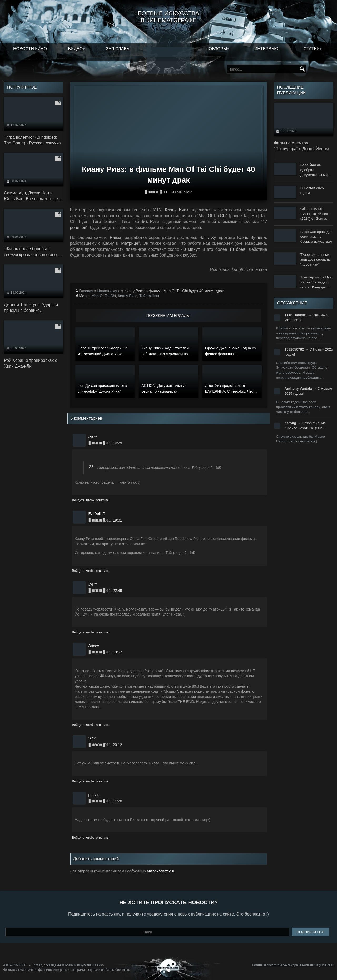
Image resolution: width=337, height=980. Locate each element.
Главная (86, 291)
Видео (75, 49)
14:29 (117, 443)
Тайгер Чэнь (150, 296)
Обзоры (218, 49)
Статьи (312, 49)
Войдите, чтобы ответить (90, 500)
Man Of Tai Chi (104, 296)
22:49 (117, 591)
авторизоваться (160, 871)
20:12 (117, 745)
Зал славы (118, 49)
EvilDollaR (183, 192)
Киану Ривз (128, 296)
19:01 (117, 520)
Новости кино (30, 49)
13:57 (117, 652)
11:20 (117, 801)
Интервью (266, 49)
